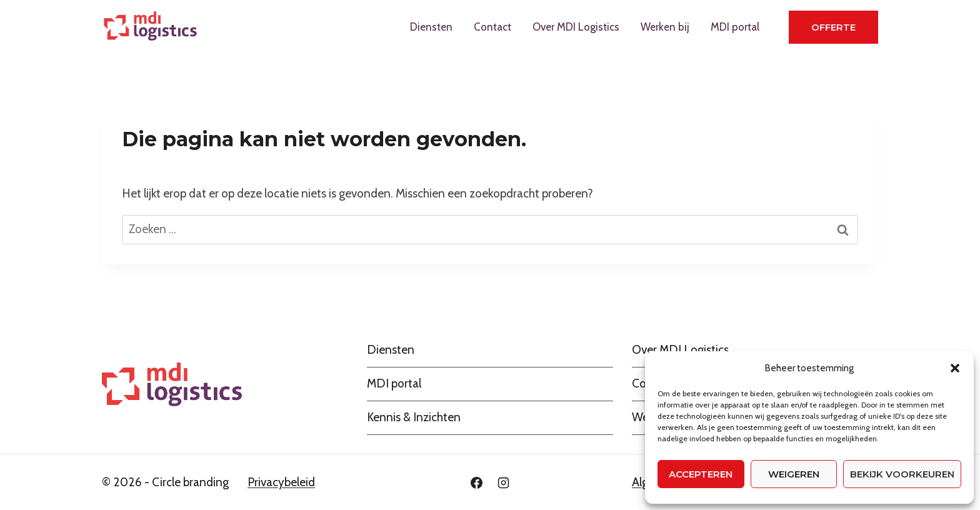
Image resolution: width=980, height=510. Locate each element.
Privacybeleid (281, 482)
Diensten (431, 27)
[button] (955, 368)
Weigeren (794, 474)
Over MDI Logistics (576, 27)
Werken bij (665, 27)
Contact (492, 27)
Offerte (833, 27)
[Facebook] (476, 482)
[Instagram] (504, 482)
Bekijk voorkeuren (902, 474)
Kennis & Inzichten (414, 417)
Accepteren (701, 474)
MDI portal (735, 27)
